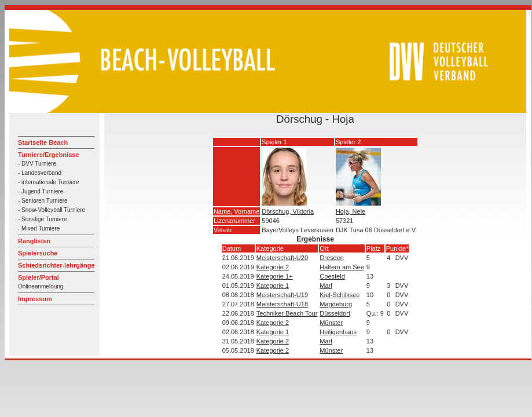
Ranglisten (34, 241)
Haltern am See (342, 267)
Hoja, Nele (351, 211)
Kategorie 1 (273, 286)
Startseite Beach (43, 142)
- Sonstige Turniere (43, 219)
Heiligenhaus (338, 332)
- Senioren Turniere (43, 201)
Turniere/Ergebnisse (49, 155)
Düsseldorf (335, 313)
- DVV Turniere (37, 164)
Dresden (332, 258)
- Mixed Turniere (39, 228)
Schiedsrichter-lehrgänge (56, 265)
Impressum (35, 299)
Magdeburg (336, 304)
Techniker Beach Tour (287, 313)
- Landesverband (40, 173)
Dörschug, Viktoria (288, 211)
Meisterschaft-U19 (282, 295)
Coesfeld (332, 276)
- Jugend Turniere (41, 191)
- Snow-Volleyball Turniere (52, 210)
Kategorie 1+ (275, 276)
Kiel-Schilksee (340, 295)
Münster (331, 323)
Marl (326, 286)
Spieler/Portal (38, 277)
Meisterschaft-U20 (282, 258)
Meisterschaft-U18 (282, 304)
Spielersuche (38, 253)
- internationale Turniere (49, 182)
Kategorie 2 (273, 267)
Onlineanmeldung (41, 286)
